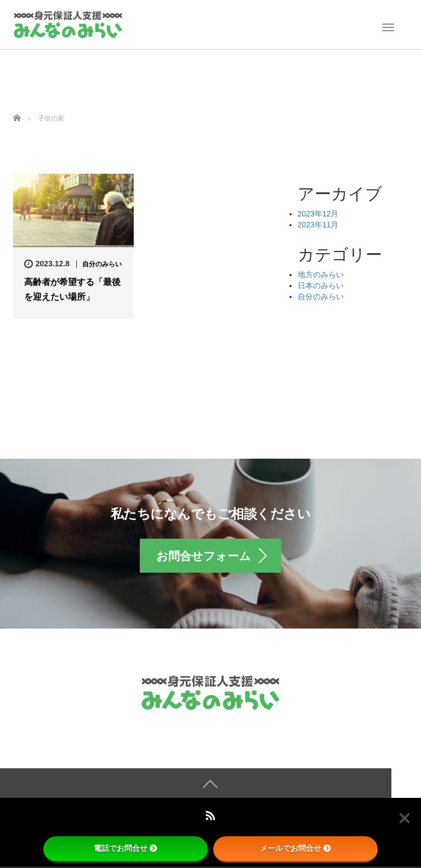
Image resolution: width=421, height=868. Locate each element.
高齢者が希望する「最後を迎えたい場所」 (72, 289)
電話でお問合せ (126, 848)
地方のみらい (321, 275)
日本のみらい (321, 285)
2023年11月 (318, 225)
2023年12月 (318, 214)
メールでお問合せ (295, 848)
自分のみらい (102, 264)
